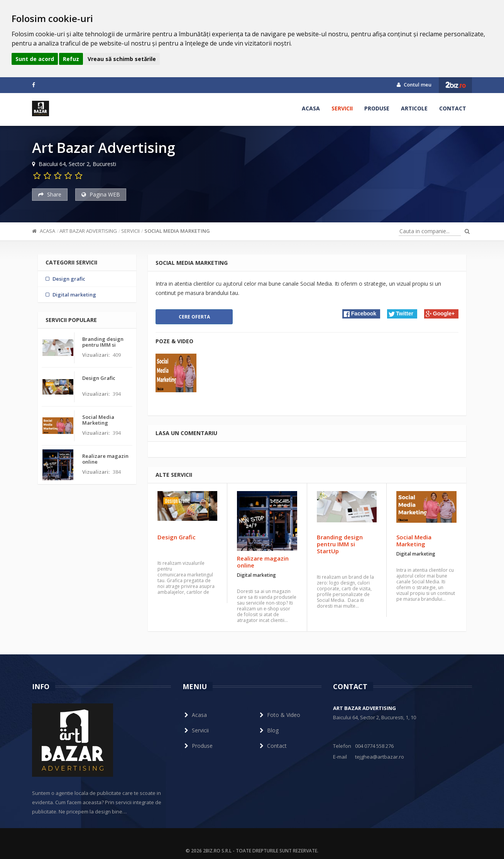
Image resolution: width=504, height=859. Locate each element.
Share (50, 194)
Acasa (311, 108)
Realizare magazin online (263, 562)
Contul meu (414, 85)
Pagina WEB (101, 194)
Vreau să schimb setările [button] (122, 59)
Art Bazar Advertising (88, 231)
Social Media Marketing (177, 231)
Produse (377, 108)
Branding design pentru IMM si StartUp (340, 544)
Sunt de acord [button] (35, 59)
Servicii (342, 108)
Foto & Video (279, 715)
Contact (453, 108)
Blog (268, 730)
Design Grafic (177, 537)
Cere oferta (194, 317)
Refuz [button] (71, 59)
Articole (414, 108)
